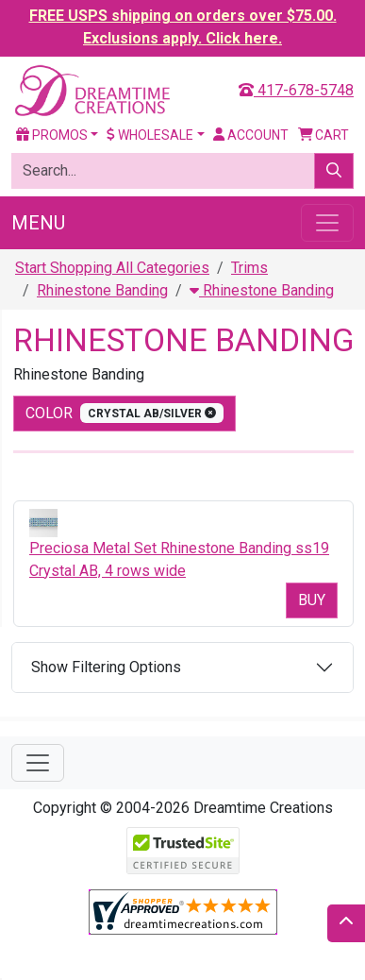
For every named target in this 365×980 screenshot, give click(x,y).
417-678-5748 (296, 90)
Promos (52, 135)
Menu (38, 223)
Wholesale (150, 135)
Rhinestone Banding (102, 290)
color (124, 413)
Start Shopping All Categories (112, 268)
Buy (312, 600)
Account (251, 135)
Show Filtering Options (106, 667)
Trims (249, 268)
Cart (324, 135)
